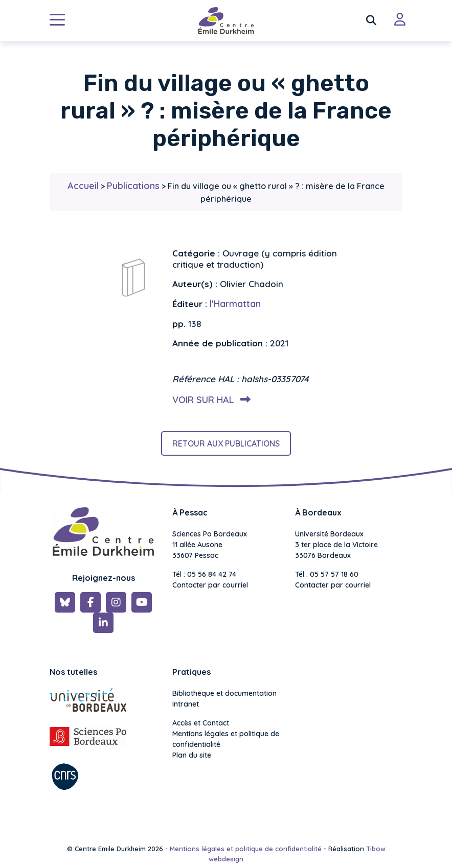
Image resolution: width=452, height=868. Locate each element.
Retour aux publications (226, 443)
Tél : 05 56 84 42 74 (204, 574)
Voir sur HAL (209, 400)
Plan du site (192, 755)
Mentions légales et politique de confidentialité (226, 739)
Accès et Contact (201, 723)
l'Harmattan (235, 304)
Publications (133, 186)
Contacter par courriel (210, 585)
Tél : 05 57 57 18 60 (327, 574)
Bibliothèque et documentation (224, 693)
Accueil (83, 186)
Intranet (186, 704)
